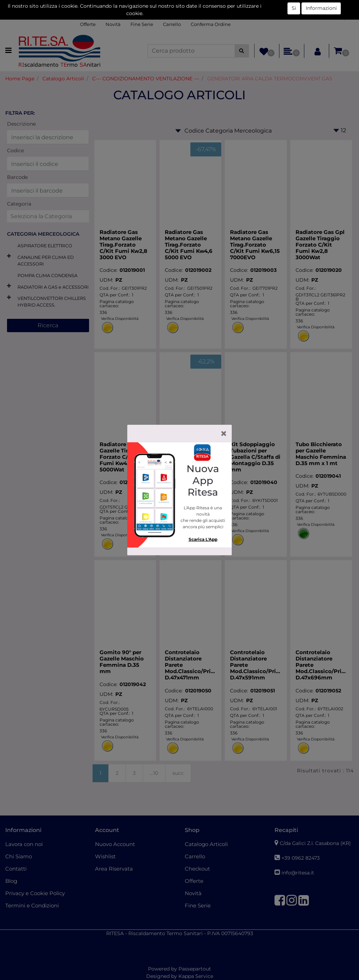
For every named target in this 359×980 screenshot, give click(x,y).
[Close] (224, 433)
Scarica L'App (203, 539)
